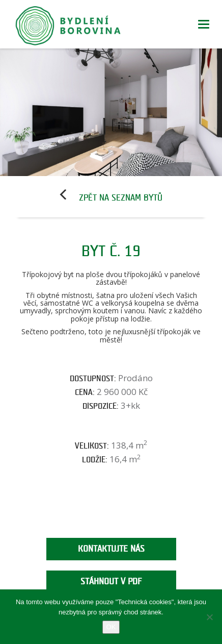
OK (111, 627)
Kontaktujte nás (111, 549)
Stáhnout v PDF (111, 581)
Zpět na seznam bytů (121, 198)
